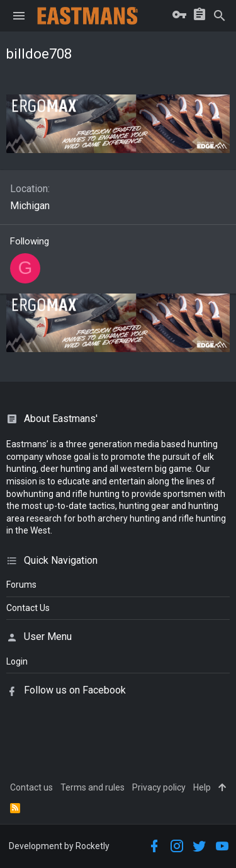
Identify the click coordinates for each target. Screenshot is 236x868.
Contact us (31, 787)
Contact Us (28, 608)
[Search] (220, 16)
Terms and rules (93, 787)
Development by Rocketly (59, 846)
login (17, 661)
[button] (19, 16)
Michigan (30, 206)
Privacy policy (159, 787)
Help (202, 787)
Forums (21, 585)
